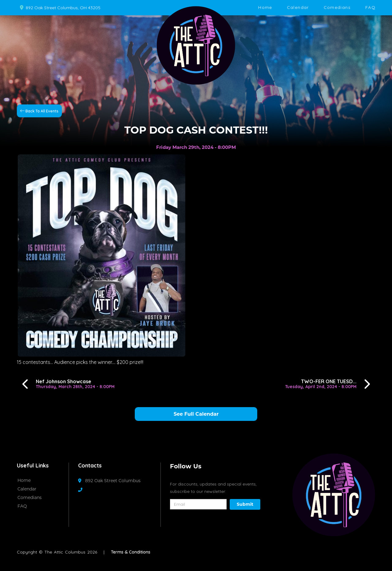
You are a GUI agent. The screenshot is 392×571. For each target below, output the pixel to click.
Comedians (337, 7)
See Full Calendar (196, 414)
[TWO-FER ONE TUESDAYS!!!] (329, 384)
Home (265, 7)
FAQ (370, 7)
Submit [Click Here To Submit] (245, 504)
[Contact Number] (83, 490)
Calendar (298, 7)
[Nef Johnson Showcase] (67, 384)
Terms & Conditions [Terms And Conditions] (131, 552)
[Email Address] (198, 504)
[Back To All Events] (39, 111)
